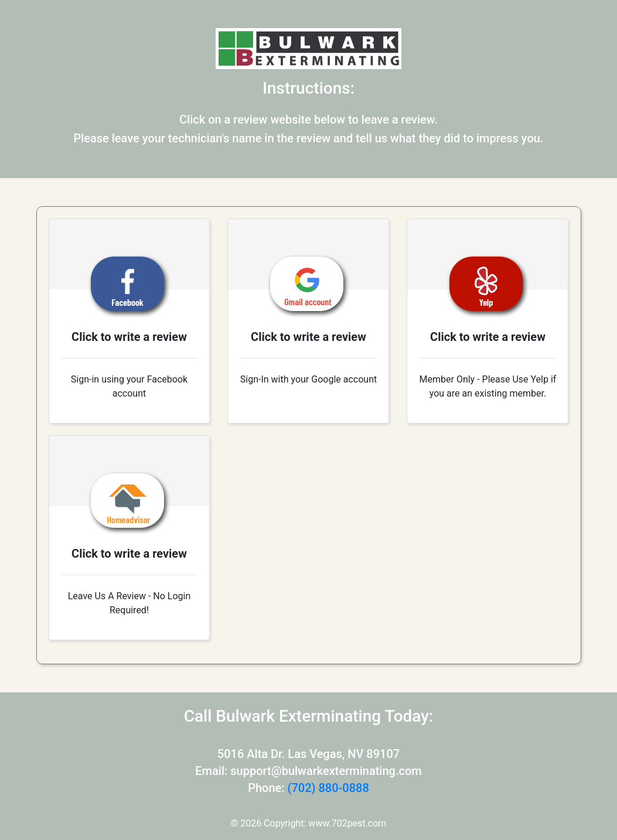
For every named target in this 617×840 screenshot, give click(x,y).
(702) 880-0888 (328, 788)
